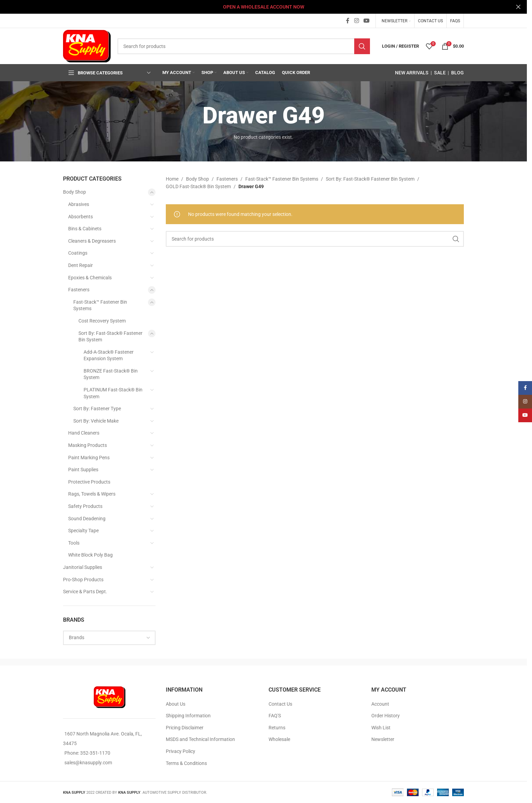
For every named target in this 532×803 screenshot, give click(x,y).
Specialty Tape (83, 531)
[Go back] (194, 116)
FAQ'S (275, 716)
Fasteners (79, 290)
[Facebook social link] (348, 21)
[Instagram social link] (356, 21)
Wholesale (279, 739)
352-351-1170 (95, 753)
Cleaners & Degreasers (92, 241)
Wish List (381, 728)
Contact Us (280, 704)
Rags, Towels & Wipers (92, 494)
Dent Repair (81, 265)
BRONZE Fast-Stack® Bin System (111, 374)
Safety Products (85, 506)
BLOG (457, 73)
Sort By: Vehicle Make (96, 421)
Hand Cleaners (84, 433)
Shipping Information (188, 716)
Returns (277, 728)
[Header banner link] (263, 7)
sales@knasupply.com (88, 763)
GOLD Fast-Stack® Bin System (198, 186)
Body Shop (75, 192)
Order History (386, 716)
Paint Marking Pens (89, 458)
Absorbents (81, 217)
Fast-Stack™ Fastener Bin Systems (100, 305)
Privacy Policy (181, 751)
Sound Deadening (87, 519)
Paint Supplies (83, 470)
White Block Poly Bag (90, 555)
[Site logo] (87, 46)
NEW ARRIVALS (412, 73)
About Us (176, 704)
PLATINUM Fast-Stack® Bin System (113, 393)
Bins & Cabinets (85, 229)
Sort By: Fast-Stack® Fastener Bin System (110, 337)
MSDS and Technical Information (200, 739)
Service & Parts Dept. (85, 592)
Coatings (78, 253)
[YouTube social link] (367, 21)
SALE (440, 73)
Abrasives (79, 204)
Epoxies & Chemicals (90, 278)
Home (172, 179)
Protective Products (89, 482)
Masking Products (88, 445)
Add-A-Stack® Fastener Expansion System (109, 355)
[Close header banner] (518, 7)
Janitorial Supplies (83, 567)
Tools (74, 543)
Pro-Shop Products (83, 580)
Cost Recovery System (102, 321)
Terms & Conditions (186, 763)
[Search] (244, 46)
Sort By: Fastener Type (97, 409)
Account (380, 704)
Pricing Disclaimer (185, 728)
